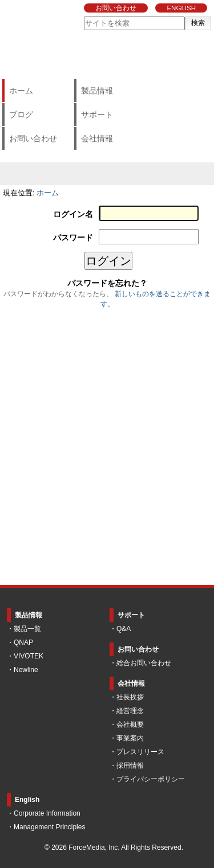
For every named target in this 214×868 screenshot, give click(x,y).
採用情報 (130, 765)
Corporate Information (47, 813)
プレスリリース (140, 752)
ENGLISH (181, 8)
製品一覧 (27, 629)
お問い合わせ (116, 8)
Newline (26, 670)
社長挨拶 (130, 697)
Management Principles (49, 827)
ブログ (21, 114)
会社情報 (97, 138)
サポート (97, 114)
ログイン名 (73, 214)
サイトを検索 (84, 16)
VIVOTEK (29, 656)
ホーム (21, 91)
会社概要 (130, 724)
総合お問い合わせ (144, 663)
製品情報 (97, 91)
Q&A (124, 629)
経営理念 (130, 711)
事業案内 (130, 738)
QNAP (23, 642)
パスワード (73, 238)
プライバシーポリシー (151, 779)
